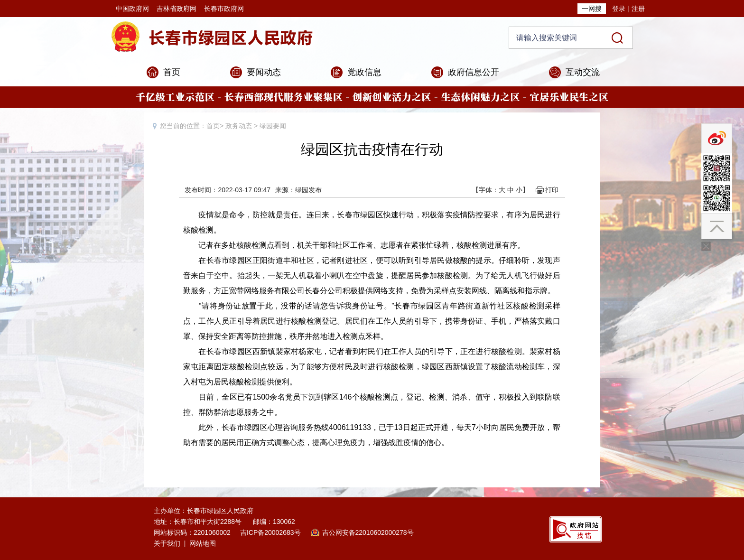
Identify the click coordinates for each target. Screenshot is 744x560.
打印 (552, 190)
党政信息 (364, 72)
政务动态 (239, 126)
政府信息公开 (474, 72)
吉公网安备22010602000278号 (368, 532)
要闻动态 (264, 72)
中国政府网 (132, 9)
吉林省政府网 (177, 9)
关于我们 (167, 543)
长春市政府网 (224, 9)
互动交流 (583, 72)
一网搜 (592, 9)
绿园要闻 (273, 126)
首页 (172, 72)
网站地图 (203, 543)
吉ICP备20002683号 (270, 532)
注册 (638, 9)
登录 (619, 9)
